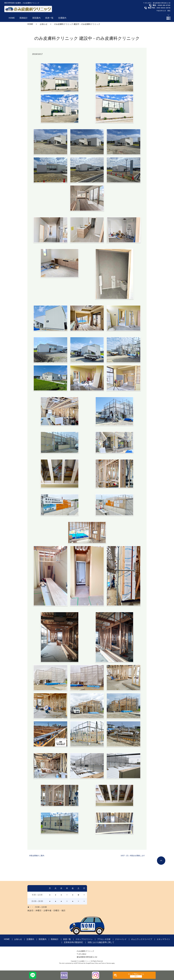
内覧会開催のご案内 (37, 856)
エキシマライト (163, 939)
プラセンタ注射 (104, 939)
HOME (30, 24)
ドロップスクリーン (84, 939)
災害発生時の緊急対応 (73, 942)
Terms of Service (106, 963)
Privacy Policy (94, 963)
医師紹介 (55, 939)
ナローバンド (121, 939)
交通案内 (30, 939)
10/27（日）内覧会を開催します (133, 856)
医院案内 (43, 939)
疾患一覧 (67, 939)
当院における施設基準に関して (101, 942)
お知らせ (44, 24)
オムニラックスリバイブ (142, 939)
